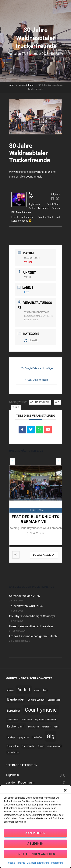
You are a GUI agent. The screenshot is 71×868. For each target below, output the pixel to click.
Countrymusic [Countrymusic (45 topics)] (41, 710)
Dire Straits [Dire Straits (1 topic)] (26, 720)
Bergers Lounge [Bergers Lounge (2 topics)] (36, 700)
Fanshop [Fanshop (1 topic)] (11, 737)
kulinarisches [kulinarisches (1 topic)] (13, 752)
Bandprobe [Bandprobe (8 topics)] (15, 699)
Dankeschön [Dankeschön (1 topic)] (12, 720)
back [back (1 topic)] (45, 690)
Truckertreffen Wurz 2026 (26, 606)
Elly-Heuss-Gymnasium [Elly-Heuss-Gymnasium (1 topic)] (46, 720)
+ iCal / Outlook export (36, 380)
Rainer (60, 54)
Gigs (9, 790)
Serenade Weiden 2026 (24, 596)
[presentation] (13, 461)
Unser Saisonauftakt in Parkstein (31, 626)
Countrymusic (40, 402)
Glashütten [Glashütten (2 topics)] (13, 746)
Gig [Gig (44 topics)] (51, 736)
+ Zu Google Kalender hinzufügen (37, 368)
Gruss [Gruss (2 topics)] (41, 746)
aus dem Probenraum (20, 782)
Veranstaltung (26, 85)
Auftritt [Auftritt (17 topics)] (24, 690)
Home (11, 85)
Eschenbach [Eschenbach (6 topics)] (16, 726)
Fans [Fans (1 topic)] (56, 727)
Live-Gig (31, 340)
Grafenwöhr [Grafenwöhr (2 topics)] (28, 746)
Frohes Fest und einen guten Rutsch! (33, 636)
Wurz (16, 407)
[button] (65, 799)
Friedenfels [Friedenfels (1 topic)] (37, 737)
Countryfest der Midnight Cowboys (32, 616)
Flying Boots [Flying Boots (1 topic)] (23, 737)
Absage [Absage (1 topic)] (10, 690)
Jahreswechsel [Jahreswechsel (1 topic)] (54, 746)
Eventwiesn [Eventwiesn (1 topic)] (34, 727)
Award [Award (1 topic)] (37, 690)
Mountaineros (23, 212)
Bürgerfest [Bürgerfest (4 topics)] (14, 711)
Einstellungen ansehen (35, 863)
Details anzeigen (44, 555)
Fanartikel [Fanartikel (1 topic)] (46, 727)
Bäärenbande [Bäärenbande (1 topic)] (54, 700)
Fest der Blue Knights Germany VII (35, 519)
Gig (58, 402)
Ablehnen (35, 853)
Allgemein (12, 775)
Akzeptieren (35, 842)
